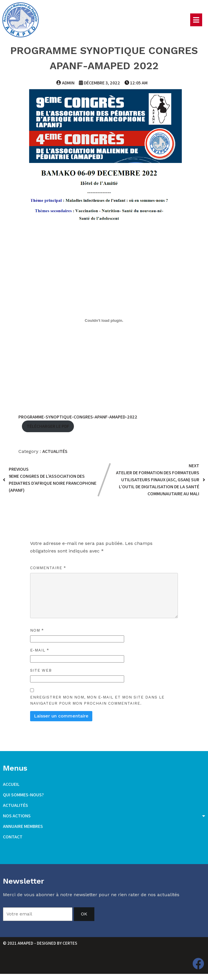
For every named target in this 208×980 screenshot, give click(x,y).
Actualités (55, 451)
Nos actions (104, 816)
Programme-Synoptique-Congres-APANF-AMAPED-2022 (78, 417)
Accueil (11, 784)
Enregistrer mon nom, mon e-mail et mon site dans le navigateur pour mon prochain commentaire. (97, 700)
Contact (13, 837)
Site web (41, 670)
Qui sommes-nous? (23, 795)
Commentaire (48, 568)
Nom (37, 630)
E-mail (40, 650)
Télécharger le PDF (48, 426)
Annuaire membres (23, 826)
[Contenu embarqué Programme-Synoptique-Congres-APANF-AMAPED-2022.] (104, 320)
